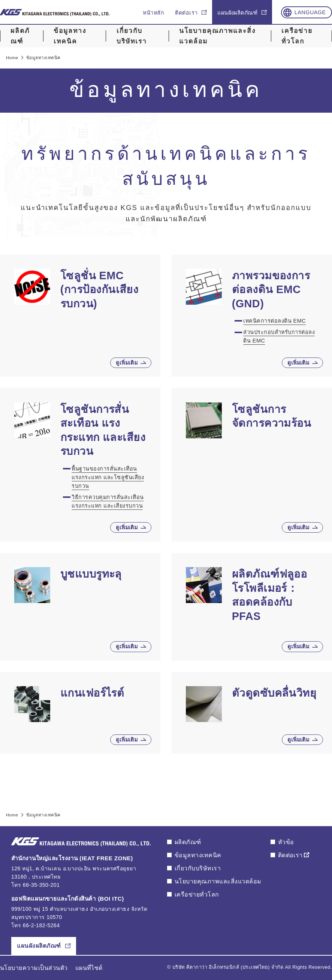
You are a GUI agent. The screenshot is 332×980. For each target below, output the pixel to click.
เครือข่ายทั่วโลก (297, 36)
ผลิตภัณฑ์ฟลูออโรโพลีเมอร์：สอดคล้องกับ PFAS (270, 595)
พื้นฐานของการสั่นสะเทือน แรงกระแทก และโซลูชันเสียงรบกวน (108, 477)
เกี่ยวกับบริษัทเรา (132, 36)
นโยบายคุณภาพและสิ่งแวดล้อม (217, 36)
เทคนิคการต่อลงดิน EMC (274, 321)
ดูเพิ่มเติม (127, 363)
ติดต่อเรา (186, 13)
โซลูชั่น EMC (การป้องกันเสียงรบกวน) (99, 290)
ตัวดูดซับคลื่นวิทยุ (274, 693)
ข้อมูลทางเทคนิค (70, 36)
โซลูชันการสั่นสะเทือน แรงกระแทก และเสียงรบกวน (103, 430)
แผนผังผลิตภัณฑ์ (237, 13)
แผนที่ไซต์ (89, 968)
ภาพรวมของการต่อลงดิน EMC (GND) (271, 290)
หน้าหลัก (153, 13)
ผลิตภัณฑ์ (20, 36)
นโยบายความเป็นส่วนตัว (34, 968)
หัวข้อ (286, 842)
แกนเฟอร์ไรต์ (92, 693)
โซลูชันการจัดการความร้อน (272, 416)
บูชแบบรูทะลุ (91, 574)
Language (310, 12)
